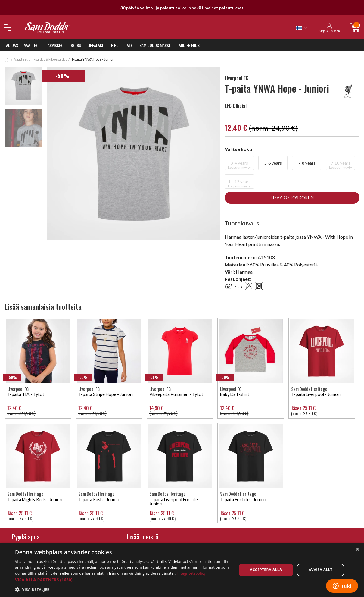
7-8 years (307, 163)
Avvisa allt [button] (320, 570)
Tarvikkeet (55, 45)
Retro (76, 45)
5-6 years (273, 163)
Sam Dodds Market (156, 45)
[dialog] (182, 570)
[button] (123, 580)
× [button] (357, 550)
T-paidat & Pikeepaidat (50, 59)
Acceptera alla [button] (266, 570)
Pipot (116, 45)
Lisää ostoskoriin (292, 198)
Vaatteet (32, 45)
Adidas (12, 45)
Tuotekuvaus (242, 223)
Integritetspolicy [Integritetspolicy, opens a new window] (192, 573)
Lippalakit (96, 45)
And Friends (189, 45)
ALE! (130, 45)
